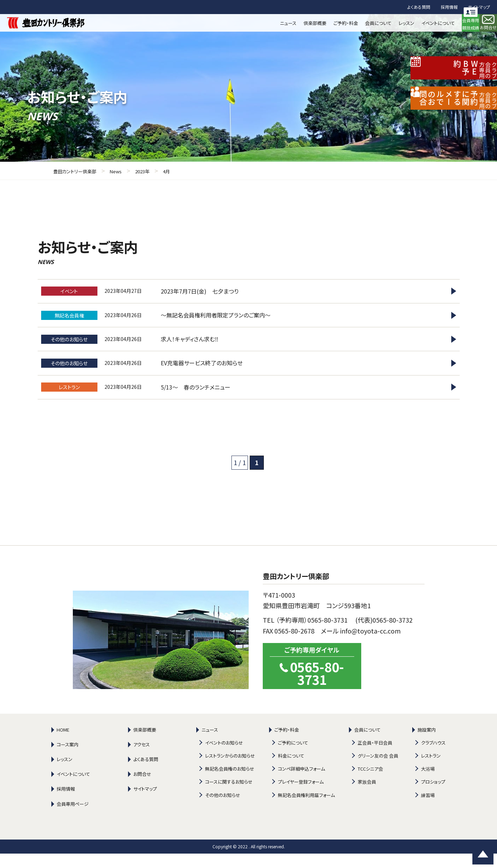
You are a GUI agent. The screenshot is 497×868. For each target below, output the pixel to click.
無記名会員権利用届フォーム (306, 809)
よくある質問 (419, 7)
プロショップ (433, 796)
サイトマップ (479, 7)
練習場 (428, 809)
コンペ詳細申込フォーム (301, 783)
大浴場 (428, 783)
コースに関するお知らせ (229, 796)
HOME (63, 744)
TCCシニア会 (370, 783)
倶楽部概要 (145, 744)
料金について (291, 770)
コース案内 (68, 759)
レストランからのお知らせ (230, 770)
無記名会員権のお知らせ (230, 783)
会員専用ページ (73, 818)
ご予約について (293, 757)
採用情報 (449, 7)
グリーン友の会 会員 (378, 770)
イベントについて (73, 788)
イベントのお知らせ (224, 757)
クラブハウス (433, 757)
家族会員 (367, 796)
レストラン (431, 770)
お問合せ (142, 788)
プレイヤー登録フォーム (301, 796)
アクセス (142, 759)
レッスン (65, 774)
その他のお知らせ (223, 809)
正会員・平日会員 (375, 757)
